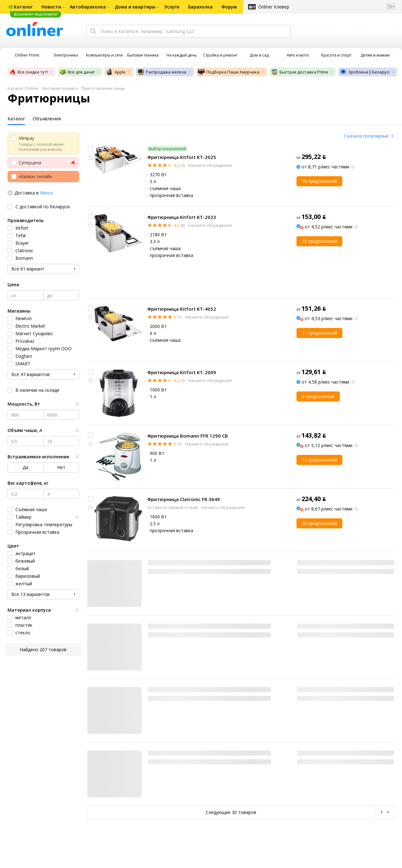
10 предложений (319, 241)
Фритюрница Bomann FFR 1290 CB (188, 436)
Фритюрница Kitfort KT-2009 (182, 372)
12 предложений (319, 460)
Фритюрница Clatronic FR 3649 (184, 499)
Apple (116, 72)
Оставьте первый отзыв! (173, 507)
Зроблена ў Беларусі (364, 72)
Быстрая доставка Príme (299, 72)
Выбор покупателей (167, 149)
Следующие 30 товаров (231, 812)
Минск (47, 193)
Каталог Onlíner (23, 88)
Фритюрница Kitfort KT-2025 (182, 157)
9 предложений (318, 396)
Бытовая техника (60, 88)
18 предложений (319, 181)
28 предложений (319, 523)
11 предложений (319, 333)
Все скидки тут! (28, 72)
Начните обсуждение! (210, 165)
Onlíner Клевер (274, 7)
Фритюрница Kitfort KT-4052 (182, 309)
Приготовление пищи (103, 88)
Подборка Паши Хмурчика (228, 72)
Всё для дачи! (77, 72)
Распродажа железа (162, 72)
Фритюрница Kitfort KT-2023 (182, 217)
